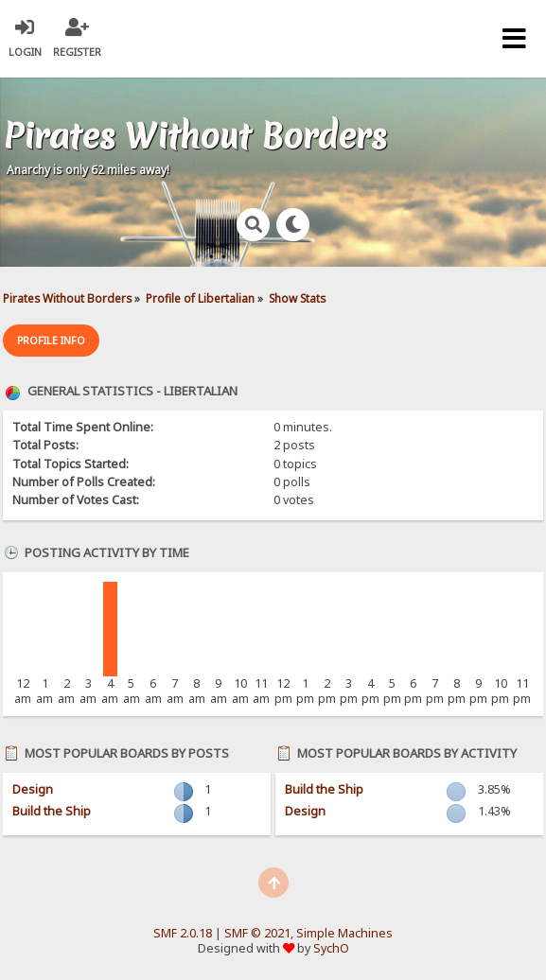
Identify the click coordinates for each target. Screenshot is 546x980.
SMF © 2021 (257, 933)
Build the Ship (52, 811)
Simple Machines (344, 933)
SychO (331, 948)
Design (33, 789)
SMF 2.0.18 (183, 933)
